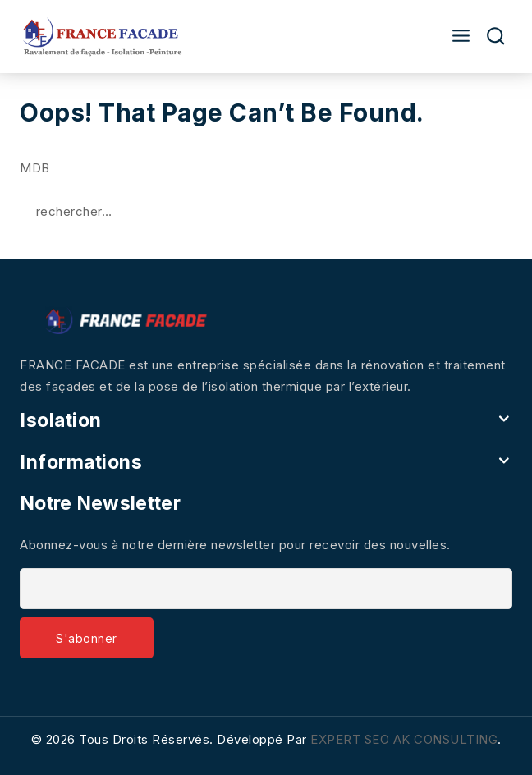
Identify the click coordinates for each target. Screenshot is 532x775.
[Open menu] (457, 37)
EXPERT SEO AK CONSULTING (404, 739)
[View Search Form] (496, 37)
